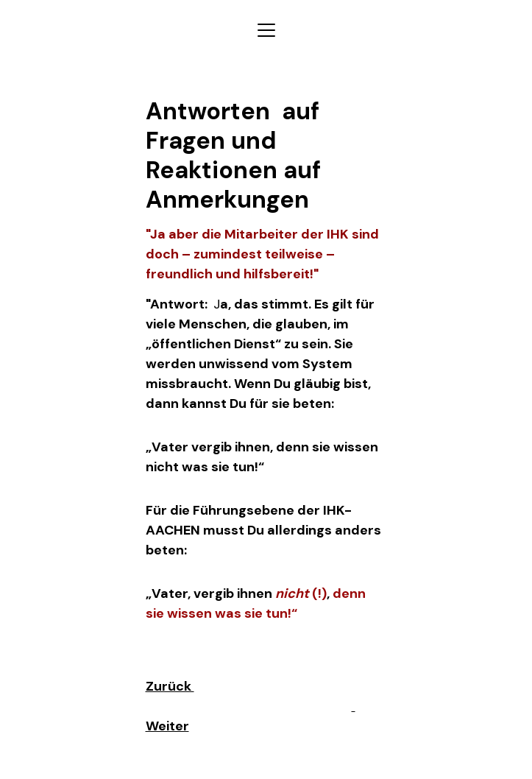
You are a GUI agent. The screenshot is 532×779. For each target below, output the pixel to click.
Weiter (167, 726)
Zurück (170, 686)
